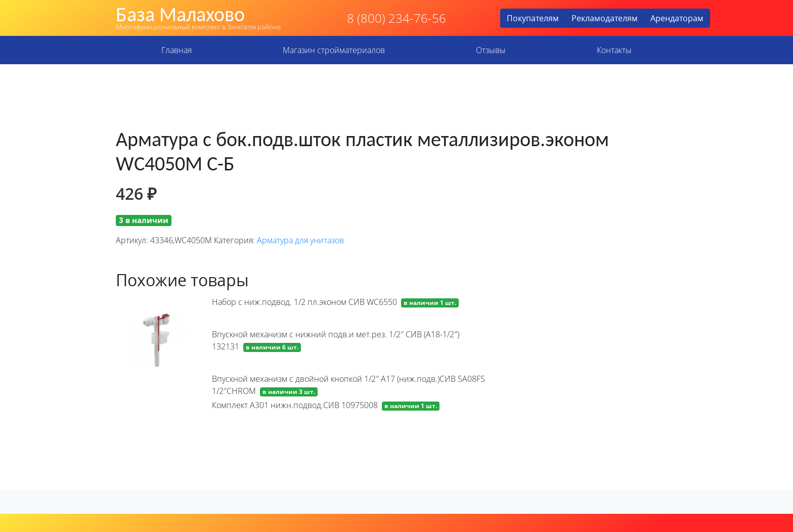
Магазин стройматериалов (334, 50)
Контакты (614, 50)
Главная (177, 50)
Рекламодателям (605, 18)
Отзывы (491, 50)
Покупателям (533, 18)
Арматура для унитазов (300, 240)
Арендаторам (677, 18)
